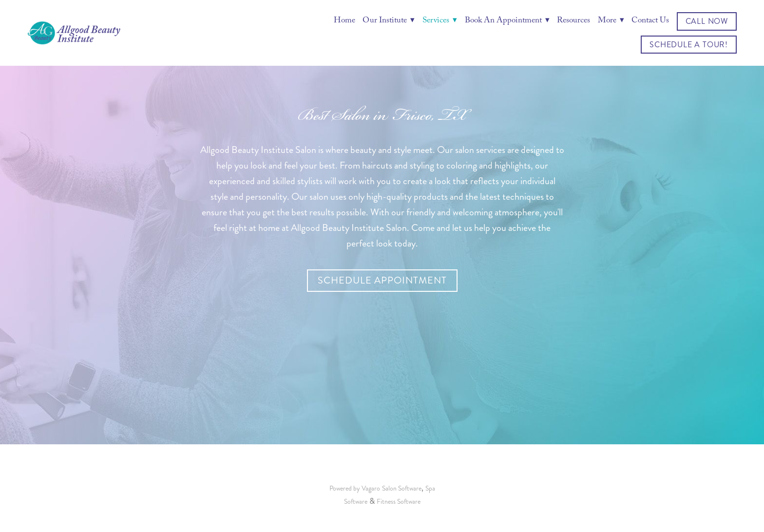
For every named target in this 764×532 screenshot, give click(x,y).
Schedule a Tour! (689, 45)
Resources (573, 21)
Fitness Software (399, 502)
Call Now (707, 21)
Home (344, 21)
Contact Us (650, 21)
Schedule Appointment (382, 280)
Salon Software (402, 488)
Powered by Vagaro (355, 488)
